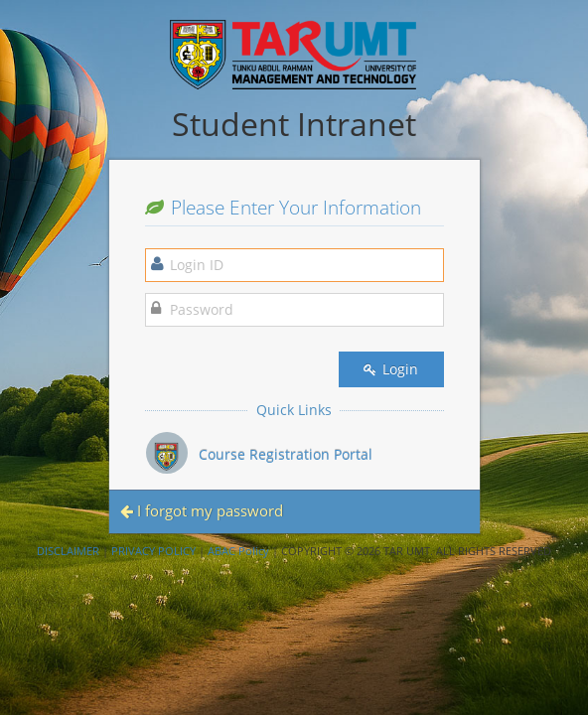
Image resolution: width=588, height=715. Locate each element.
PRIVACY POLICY (153, 551)
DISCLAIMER (68, 551)
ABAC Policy (238, 551)
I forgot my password (202, 510)
